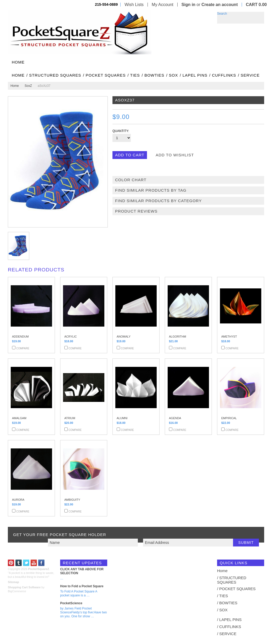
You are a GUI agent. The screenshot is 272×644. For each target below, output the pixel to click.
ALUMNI (122, 418)
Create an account (220, 5)
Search (222, 14)
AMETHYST (229, 337)
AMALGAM (19, 418)
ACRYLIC (70, 337)
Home (15, 86)
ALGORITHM (177, 337)
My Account (163, 5)
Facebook (41, 563)
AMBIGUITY (72, 500)
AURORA (18, 500)
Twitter (26, 563)
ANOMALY (124, 337)
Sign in (188, 5)
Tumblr (19, 563)
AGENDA (175, 418)
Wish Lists (134, 5)
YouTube (34, 563)
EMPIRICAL (229, 418)
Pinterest (11, 563)
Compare (23, 348)
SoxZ (28, 86)
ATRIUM (70, 418)
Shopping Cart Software (24, 587)
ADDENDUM (20, 337)
